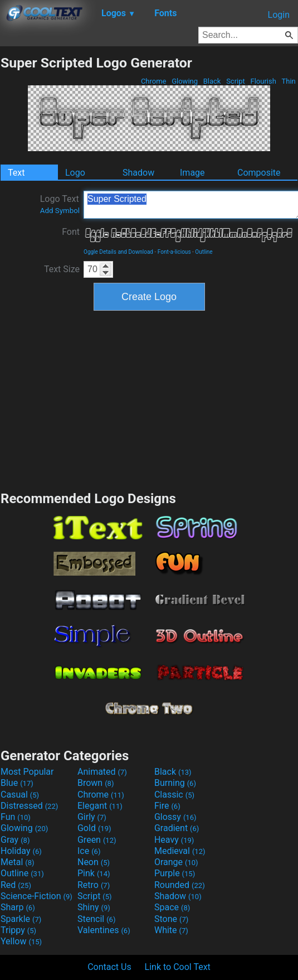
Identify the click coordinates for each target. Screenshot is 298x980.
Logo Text (60, 204)
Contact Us (109, 967)
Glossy (175, 817)
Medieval (180, 851)
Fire (167, 806)
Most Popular (27, 772)
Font (71, 232)
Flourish (263, 81)
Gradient (177, 828)
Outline (204, 252)
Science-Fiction (36, 896)
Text (16, 173)
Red (16, 885)
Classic (174, 795)
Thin (289, 81)
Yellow (21, 941)
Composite (259, 173)
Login (279, 15)
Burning (175, 783)
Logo (75, 173)
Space (172, 907)
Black (212, 81)
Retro (94, 885)
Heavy (174, 840)
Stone (171, 919)
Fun (16, 817)
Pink (94, 873)
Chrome (154, 81)
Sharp (18, 907)
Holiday (21, 851)
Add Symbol (60, 211)
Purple (175, 873)
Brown (96, 783)
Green (97, 840)
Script (236, 81)
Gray (15, 840)
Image (192, 173)
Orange (176, 862)
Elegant (100, 806)
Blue (17, 783)
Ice (89, 851)
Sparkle (21, 919)
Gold (94, 828)
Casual (20, 795)
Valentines (104, 930)
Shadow (138, 173)
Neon (94, 862)
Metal (18, 862)
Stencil (96, 919)
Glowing (185, 81)
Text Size (62, 269)
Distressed (29, 806)
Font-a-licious (174, 252)
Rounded (180, 885)
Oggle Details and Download (118, 252)
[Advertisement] (149, 399)
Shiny (94, 907)
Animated (102, 772)
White (171, 930)
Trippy (18, 930)
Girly (92, 817)
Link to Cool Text (178, 967)
